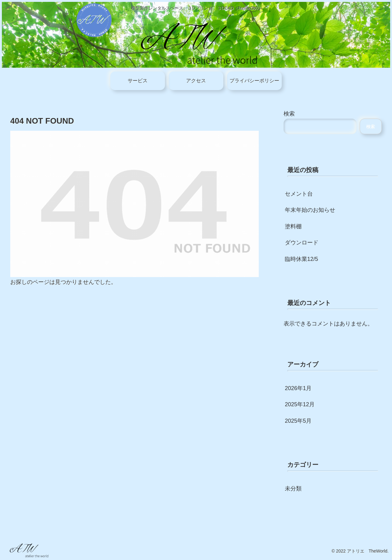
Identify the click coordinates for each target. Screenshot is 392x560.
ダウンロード (302, 243)
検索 (289, 114)
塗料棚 (293, 226)
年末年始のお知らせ (310, 210)
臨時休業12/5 (301, 259)
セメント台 (299, 194)
